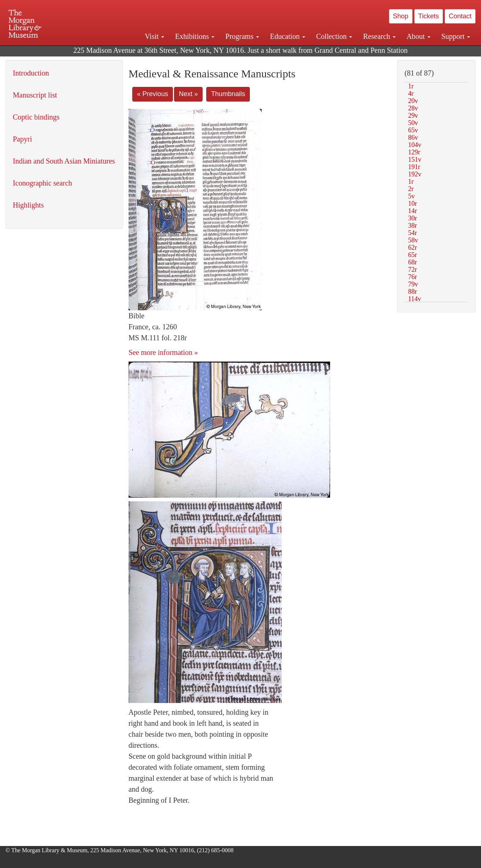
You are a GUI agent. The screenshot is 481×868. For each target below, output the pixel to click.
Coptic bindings (36, 117)
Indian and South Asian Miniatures (64, 161)
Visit (154, 36)
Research (379, 36)
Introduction (31, 73)
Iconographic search (42, 183)
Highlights (28, 205)
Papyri (22, 139)
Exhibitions (195, 36)
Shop (401, 16)
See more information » (163, 352)
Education (288, 36)
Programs (242, 36)
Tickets (429, 16)
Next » (188, 94)
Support (456, 36)
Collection (334, 36)
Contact (460, 16)
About (419, 36)
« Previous (153, 94)
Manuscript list (35, 95)
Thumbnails (228, 94)
